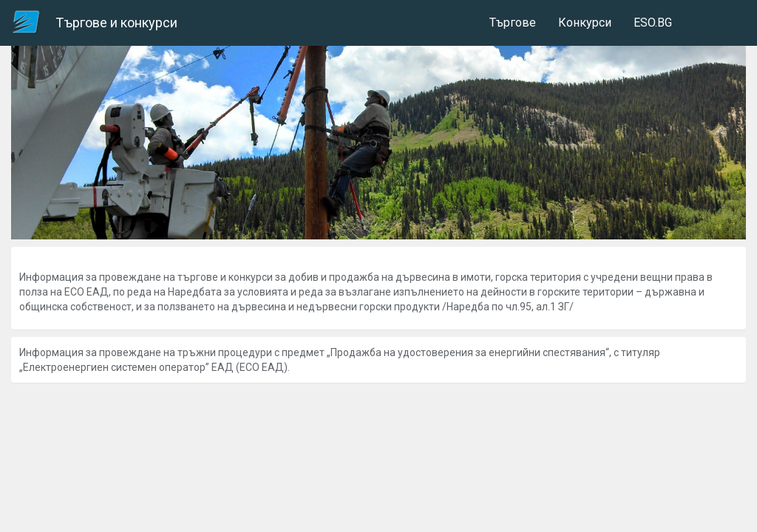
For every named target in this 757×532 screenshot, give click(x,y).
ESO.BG (653, 23)
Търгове (513, 23)
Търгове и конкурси (116, 23)
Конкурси (585, 23)
